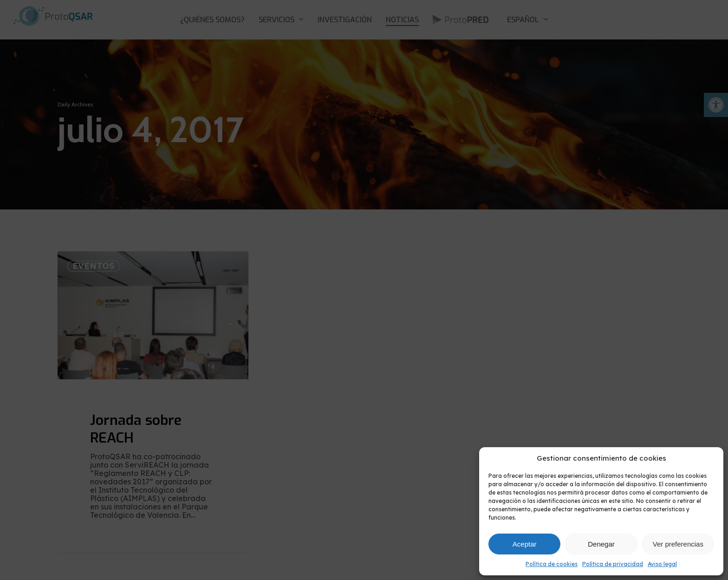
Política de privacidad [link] (613, 564)
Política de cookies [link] (552, 564)
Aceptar (525, 544)
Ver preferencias (678, 544)
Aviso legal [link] (662, 564)
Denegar (601, 544)
